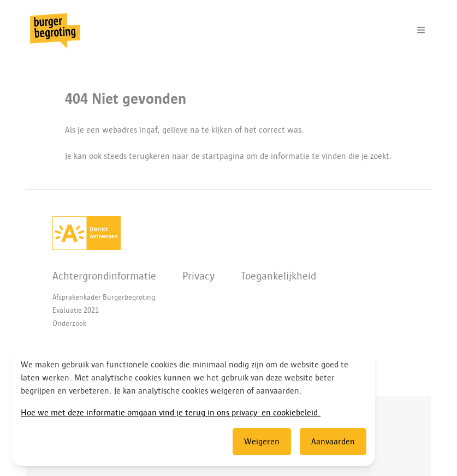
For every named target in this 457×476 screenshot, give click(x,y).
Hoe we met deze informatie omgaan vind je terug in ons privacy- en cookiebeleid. (171, 413)
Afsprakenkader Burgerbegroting (104, 297)
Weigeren (262, 442)
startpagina (223, 156)
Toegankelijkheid (278, 276)
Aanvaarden (333, 442)
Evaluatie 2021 (76, 310)
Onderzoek (69, 323)
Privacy (198, 276)
